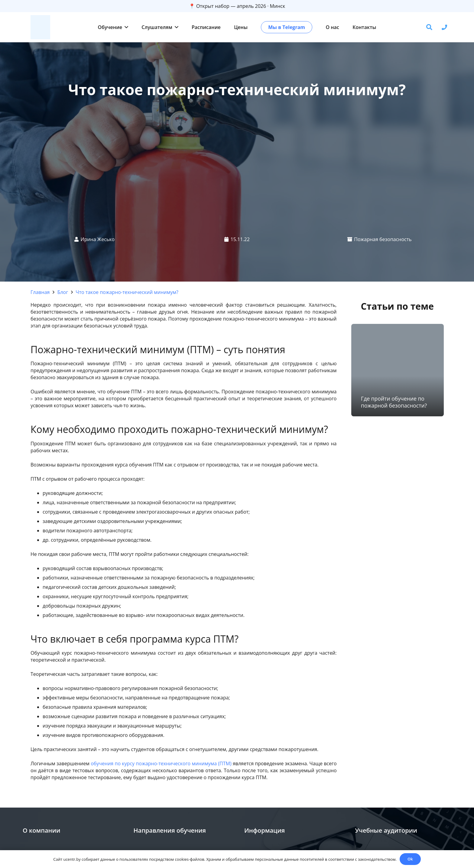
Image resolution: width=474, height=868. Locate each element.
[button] (125, 27)
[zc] (40, 27)
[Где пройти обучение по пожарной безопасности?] (398, 370)
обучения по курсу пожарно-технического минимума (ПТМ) (161, 763)
